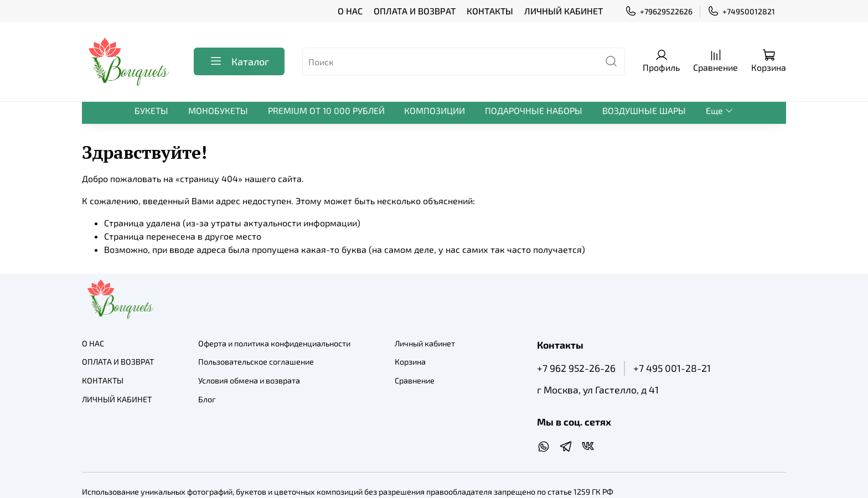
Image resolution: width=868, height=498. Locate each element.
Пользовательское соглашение (256, 362)
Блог (207, 399)
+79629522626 (659, 11)
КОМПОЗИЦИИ (435, 110)
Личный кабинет (425, 343)
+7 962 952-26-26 (576, 368)
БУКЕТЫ (151, 110)
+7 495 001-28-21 (672, 368)
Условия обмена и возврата (249, 380)
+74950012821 (741, 11)
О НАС (350, 11)
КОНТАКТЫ (490, 11)
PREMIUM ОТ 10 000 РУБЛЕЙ (326, 110)
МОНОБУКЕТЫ (218, 110)
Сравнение (415, 380)
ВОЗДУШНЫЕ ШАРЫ (644, 110)
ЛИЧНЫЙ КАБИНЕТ (564, 11)
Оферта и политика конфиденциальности (274, 343)
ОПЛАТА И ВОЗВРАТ (415, 11)
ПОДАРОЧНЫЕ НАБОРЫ (534, 110)
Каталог (239, 61)
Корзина (410, 362)
